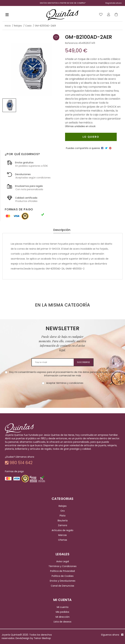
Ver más (76, 376)
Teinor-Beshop (42, 638)
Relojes (63, 506)
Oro (63, 511)
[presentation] (63, 395)
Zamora (63, 525)
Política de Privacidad (63, 571)
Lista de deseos (63, 622)
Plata (63, 516)
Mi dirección (63, 617)
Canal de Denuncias (63, 586)
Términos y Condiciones (63, 566)
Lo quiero (91, 137)
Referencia (71, 43)
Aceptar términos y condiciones (65, 383)
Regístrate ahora (113, 3)
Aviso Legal (63, 561)
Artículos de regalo (63, 530)
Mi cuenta (63, 607)
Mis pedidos (63, 612)
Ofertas (63, 540)
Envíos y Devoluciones (63, 581)
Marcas (63, 535)
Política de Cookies (63, 576)
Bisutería (63, 521)
